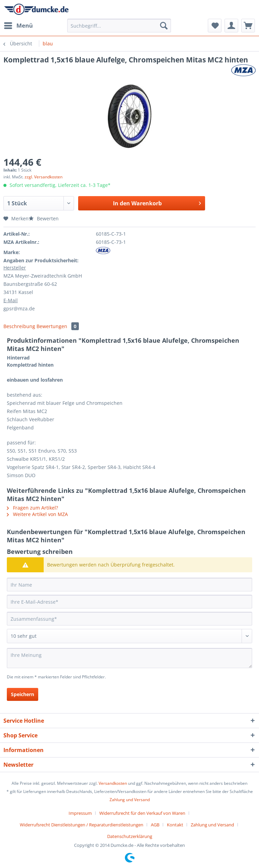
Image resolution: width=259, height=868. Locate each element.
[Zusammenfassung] (129, 619)
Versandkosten (113, 783)
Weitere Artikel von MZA (37, 514)
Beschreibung (19, 326)
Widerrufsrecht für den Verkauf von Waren (142, 813)
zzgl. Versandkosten (44, 177)
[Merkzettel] (215, 26)
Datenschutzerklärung (130, 836)
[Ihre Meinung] (129, 658)
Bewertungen (58, 326)
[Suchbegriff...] (119, 26)
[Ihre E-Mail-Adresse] (129, 602)
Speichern (23, 694)
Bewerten (44, 218)
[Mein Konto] (231, 26)
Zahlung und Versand (130, 800)
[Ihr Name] (129, 585)
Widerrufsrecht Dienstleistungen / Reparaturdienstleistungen (82, 825)
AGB (155, 825)
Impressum (80, 813)
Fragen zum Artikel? (32, 508)
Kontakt (175, 825)
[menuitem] (18, 26)
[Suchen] (164, 26)
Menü (18, 25)
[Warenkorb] (248, 26)
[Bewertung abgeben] (129, 636)
